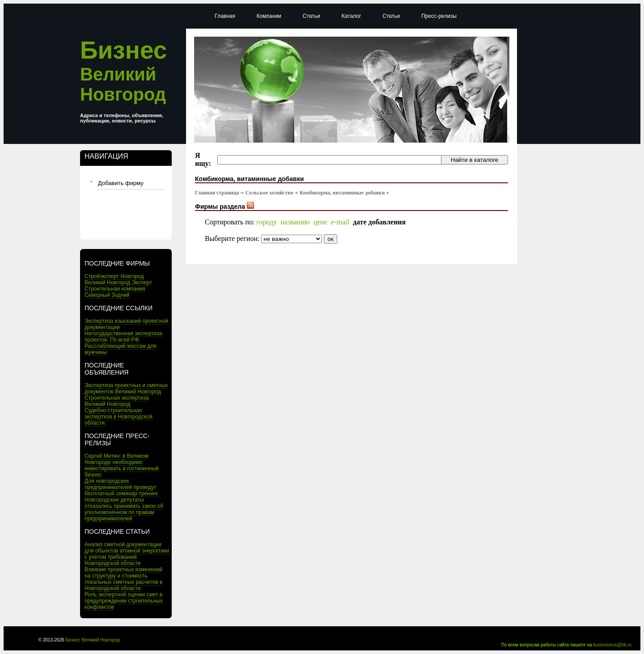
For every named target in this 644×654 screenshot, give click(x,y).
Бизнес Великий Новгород (93, 640)
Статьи (311, 16)
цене (320, 222)
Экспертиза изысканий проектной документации (126, 324)
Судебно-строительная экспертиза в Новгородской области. (119, 417)
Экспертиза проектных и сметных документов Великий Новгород (126, 388)
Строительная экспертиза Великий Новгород (117, 401)
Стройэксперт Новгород (114, 276)
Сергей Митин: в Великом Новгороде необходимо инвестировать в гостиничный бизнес (122, 465)
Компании (269, 16)
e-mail (340, 222)
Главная (225, 16)
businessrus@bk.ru (612, 645)
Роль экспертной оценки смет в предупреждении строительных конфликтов (124, 601)
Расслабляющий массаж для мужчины (121, 349)
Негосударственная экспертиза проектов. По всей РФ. (123, 337)
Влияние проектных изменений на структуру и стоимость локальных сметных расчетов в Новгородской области (123, 579)
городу (267, 222)
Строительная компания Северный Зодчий (115, 292)
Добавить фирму (121, 183)
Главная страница (217, 193)
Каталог (352, 16)
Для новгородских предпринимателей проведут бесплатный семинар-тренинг (121, 487)
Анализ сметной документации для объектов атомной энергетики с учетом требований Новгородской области (127, 554)
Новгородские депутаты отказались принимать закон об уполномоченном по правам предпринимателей (124, 509)
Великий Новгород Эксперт (118, 283)
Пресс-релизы (439, 16)
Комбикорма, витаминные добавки (342, 193)
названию (295, 222)
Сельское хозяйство (269, 193)
